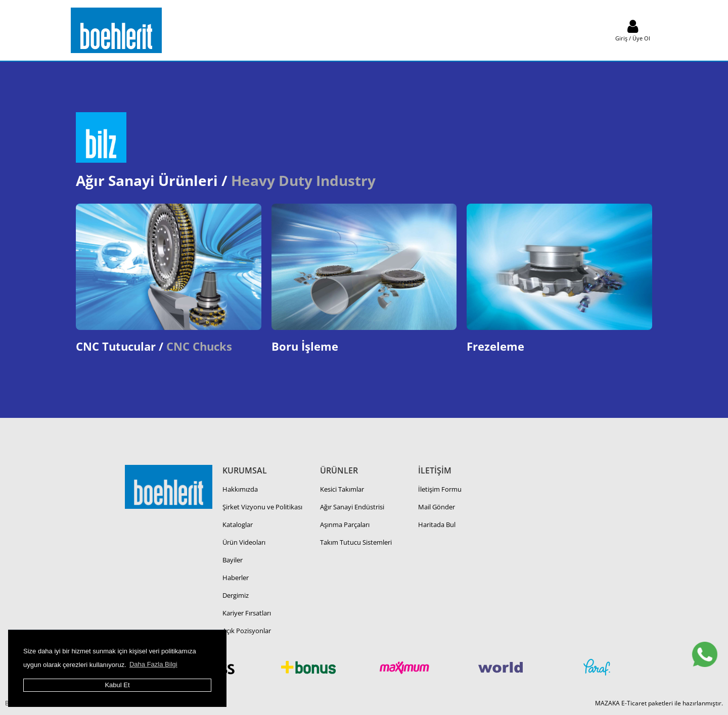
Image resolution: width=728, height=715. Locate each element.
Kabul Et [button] (117, 685)
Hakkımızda (240, 489)
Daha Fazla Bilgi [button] (153, 664)
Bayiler (233, 560)
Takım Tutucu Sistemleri (356, 542)
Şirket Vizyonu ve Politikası (262, 507)
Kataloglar (238, 525)
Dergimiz (236, 595)
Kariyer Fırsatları (247, 613)
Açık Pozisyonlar (247, 631)
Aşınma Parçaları (345, 525)
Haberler (236, 578)
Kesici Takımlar (342, 489)
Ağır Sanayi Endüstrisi (352, 507)
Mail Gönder (437, 507)
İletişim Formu (440, 489)
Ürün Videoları (244, 542)
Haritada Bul (437, 525)
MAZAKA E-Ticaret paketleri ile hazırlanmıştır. (659, 703)
